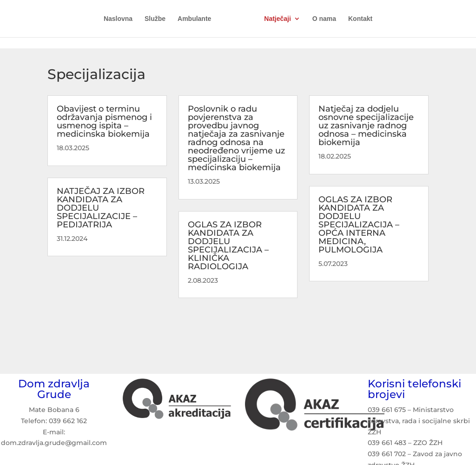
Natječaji (278, 19)
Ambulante (194, 19)
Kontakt (360, 19)
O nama (324, 19)
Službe (155, 19)
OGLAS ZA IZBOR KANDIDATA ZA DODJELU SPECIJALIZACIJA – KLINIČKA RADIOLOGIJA (228, 246)
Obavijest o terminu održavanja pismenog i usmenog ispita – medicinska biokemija (104, 121)
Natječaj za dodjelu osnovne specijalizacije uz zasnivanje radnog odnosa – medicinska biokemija (366, 126)
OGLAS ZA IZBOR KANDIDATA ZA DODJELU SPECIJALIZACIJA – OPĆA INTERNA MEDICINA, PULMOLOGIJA (359, 225)
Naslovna (118, 19)
